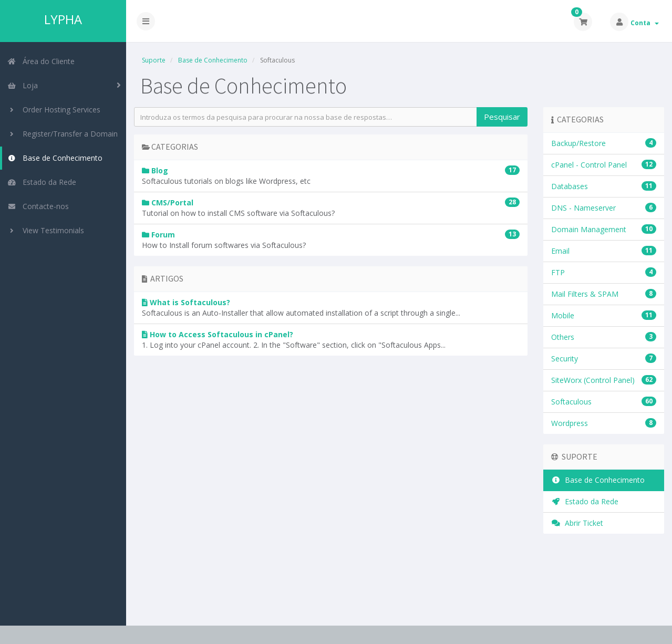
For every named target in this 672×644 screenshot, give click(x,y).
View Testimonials (46, 230)
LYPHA (63, 19)
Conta (645, 23)
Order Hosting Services (54, 110)
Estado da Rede (42, 182)
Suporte (154, 60)
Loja (23, 85)
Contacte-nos (38, 206)
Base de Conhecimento (55, 158)
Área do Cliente (41, 61)
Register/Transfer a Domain (63, 134)
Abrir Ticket (577, 523)
